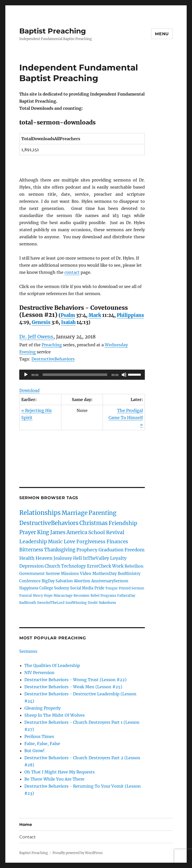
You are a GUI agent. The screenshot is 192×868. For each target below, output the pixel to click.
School (97, 532)
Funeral (25, 595)
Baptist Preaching (53, 31)
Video (86, 573)
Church (52, 566)
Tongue (111, 588)
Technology (74, 566)
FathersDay (126, 595)
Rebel (95, 595)
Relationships (40, 513)
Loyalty (118, 558)
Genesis (41, 322)
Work (118, 566)
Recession (82, 595)
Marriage (75, 513)
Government (32, 573)
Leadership (33, 541)
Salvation (64, 581)
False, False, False (42, 744)
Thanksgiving (60, 550)
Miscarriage (63, 595)
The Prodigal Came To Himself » (126, 418)
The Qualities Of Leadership (52, 665)
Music (55, 541)
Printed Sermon (132, 588)
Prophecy (87, 550)
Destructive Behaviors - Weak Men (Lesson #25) (73, 687)
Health (27, 558)
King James (51, 532)
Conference (30, 581)
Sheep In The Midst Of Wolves (55, 715)
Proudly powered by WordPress (78, 853)
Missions (70, 573)
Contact (28, 837)
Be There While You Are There (54, 779)
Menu (162, 34)
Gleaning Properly (42, 708)
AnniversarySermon (110, 581)
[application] (82, 375)
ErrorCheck (99, 566)
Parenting (102, 513)
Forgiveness (91, 541)
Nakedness (107, 603)
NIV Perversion (39, 673)
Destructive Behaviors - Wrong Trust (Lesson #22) (75, 680)
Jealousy (63, 558)
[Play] (26, 375)
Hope (48, 595)
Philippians (130, 315)
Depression (31, 566)
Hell (77, 558)
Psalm (68, 315)
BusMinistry (129, 574)
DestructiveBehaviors (53, 359)
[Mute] (124, 375)
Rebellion (134, 566)
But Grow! (34, 751)
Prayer (28, 532)
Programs (108, 595)
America (77, 532)
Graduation (111, 550)
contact (72, 272)
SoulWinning (76, 603)
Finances (117, 541)
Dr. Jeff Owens (36, 337)
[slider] (75, 375)
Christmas (93, 523)
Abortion (82, 581)
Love (69, 541)
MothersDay (104, 573)
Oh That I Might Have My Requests (59, 772)
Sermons (28, 651)
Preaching (52, 345)
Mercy (38, 595)
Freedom (135, 550)
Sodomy (62, 588)
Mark (95, 315)
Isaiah (68, 322)
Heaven (44, 558)
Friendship (123, 523)
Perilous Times (39, 736)
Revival (115, 532)
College (46, 588)
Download (29, 390)
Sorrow (53, 573)
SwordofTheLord (51, 603)
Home (26, 825)
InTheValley (96, 558)
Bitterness (31, 550)
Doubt (93, 603)
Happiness (29, 588)
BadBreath (28, 603)
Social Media (82, 588)
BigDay (48, 581)
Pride (99, 588)
